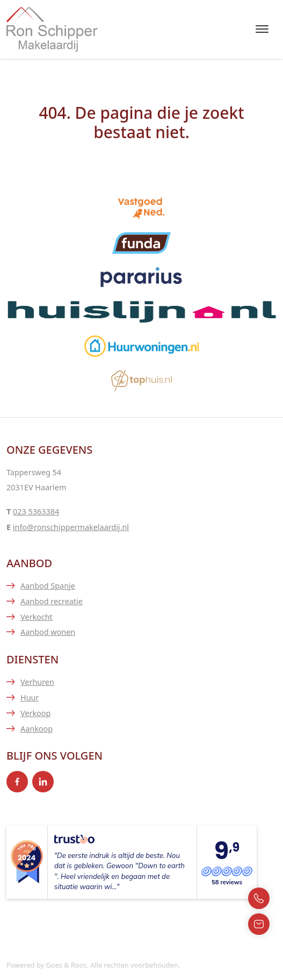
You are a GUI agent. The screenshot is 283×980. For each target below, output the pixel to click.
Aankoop (37, 729)
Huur (30, 698)
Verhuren (37, 682)
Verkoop (35, 713)
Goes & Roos (66, 965)
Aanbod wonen (48, 632)
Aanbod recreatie (52, 601)
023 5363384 (36, 512)
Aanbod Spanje (48, 586)
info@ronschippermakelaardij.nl (71, 527)
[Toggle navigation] (262, 29)
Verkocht (37, 617)
